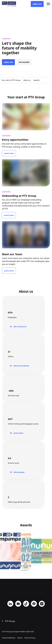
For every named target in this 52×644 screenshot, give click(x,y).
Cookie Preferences (9, 638)
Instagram (42, 604)
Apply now (37, 4)
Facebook (34, 604)
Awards (37, 80)
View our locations (21, 366)
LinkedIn (10, 604)
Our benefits (24, 62)
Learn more (9, 153)
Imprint (20, 638)
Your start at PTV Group (11, 80)
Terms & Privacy (30, 638)
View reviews (19, 472)
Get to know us (20, 327)
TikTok (26, 604)
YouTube (18, 604)
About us (27, 80)
